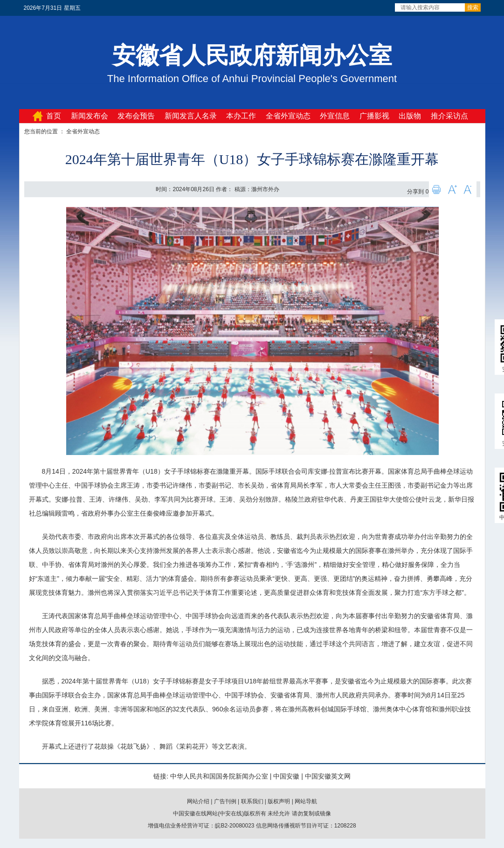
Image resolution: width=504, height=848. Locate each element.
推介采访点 (449, 116)
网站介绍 (198, 801)
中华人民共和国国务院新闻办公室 (219, 776)
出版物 (410, 116)
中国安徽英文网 (328, 776)
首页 (54, 116)
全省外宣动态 (288, 116)
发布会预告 (136, 116)
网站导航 (306, 801)
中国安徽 (286, 776)
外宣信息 (335, 116)
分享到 (415, 192)
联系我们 (252, 801)
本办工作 (241, 116)
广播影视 (374, 116)
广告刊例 (225, 801)
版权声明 (279, 801)
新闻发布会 (90, 116)
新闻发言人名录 (191, 116)
